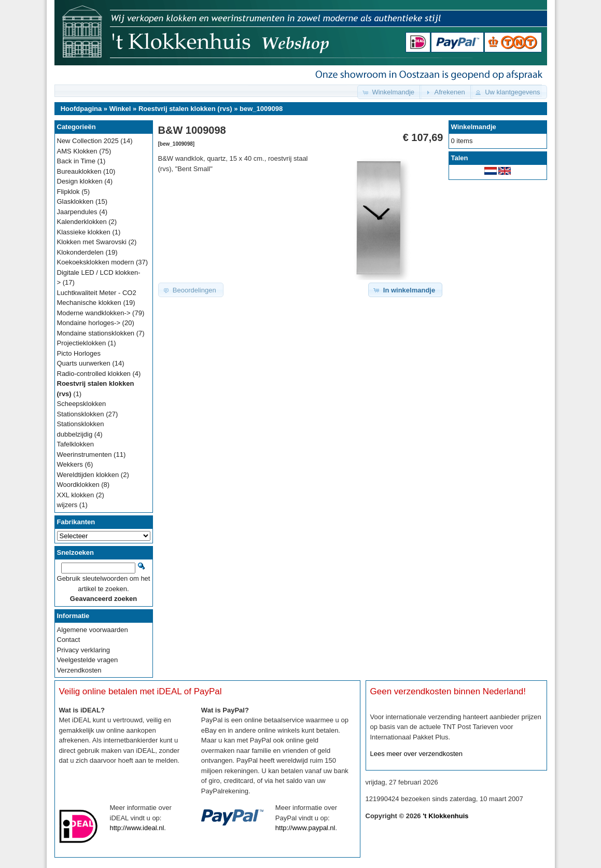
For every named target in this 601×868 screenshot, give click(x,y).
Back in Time (76, 161)
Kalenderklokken (82, 222)
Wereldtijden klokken (88, 475)
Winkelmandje (474, 127)
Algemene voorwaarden (93, 630)
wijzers (67, 505)
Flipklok (68, 192)
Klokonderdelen (80, 252)
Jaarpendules (77, 212)
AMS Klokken (77, 151)
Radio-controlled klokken (94, 374)
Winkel (120, 109)
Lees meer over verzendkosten (416, 754)
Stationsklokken (81, 414)
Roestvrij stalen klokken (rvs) (185, 109)
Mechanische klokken (89, 303)
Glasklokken (75, 201)
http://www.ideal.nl (137, 828)
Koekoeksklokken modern (96, 262)
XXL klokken (76, 495)
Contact (69, 640)
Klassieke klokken (84, 232)
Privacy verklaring (84, 650)
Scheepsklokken (82, 404)
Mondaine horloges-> (89, 323)
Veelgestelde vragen (88, 660)
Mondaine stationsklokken (96, 333)
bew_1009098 (261, 109)
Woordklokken (78, 485)
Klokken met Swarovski (92, 242)
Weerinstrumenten (85, 454)
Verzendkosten (79, 670)
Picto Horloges (79, 353)
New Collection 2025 (88, 141)
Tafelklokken (76, 444)
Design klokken (80, 181)
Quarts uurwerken (84, 363)
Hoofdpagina (81, 109)
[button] (389, 92)
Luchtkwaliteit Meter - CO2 (97, 293)
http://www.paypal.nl (305, 828)
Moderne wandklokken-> (94, 313)
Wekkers (70, 464)
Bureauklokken (79, 171)
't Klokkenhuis (445, 816)
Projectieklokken (82, 343)
